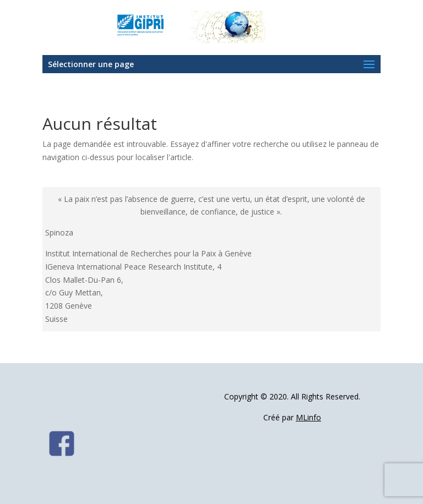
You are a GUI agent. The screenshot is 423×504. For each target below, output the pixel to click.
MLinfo (308, 417)
